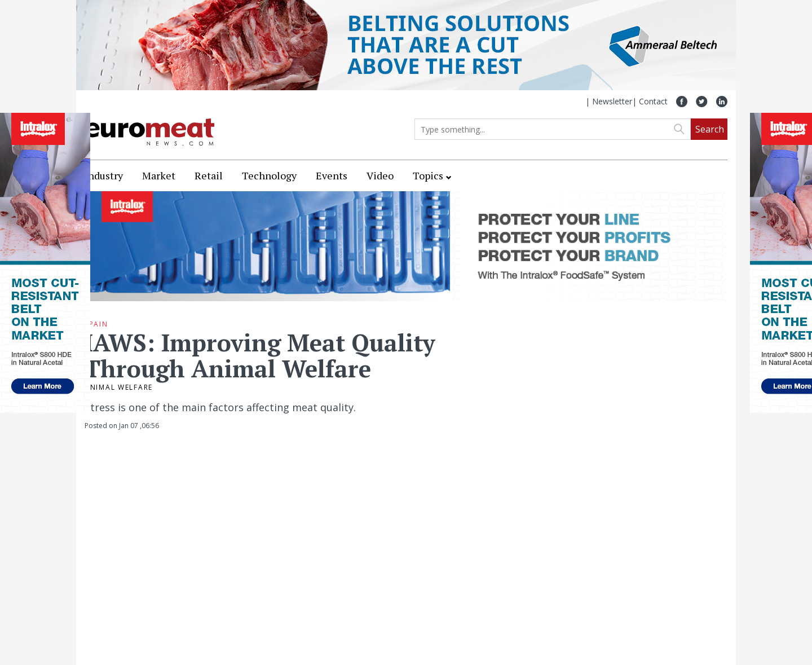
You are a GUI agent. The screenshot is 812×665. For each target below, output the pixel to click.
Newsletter (612, 101)
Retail (209, 175)
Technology (269, 175)
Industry (104, 175)
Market (159, 175)
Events (332, 175)
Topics (428, 175)
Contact (653, 101)
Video (380, 175)
